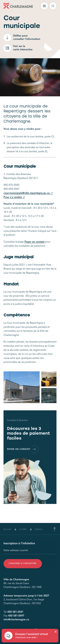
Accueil (7, 533)
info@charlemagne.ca (16, 622)
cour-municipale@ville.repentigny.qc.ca (28, 196)
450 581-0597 (16, 618)
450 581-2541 (15, 614)
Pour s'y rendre (14, 200)
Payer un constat (34, 245)
